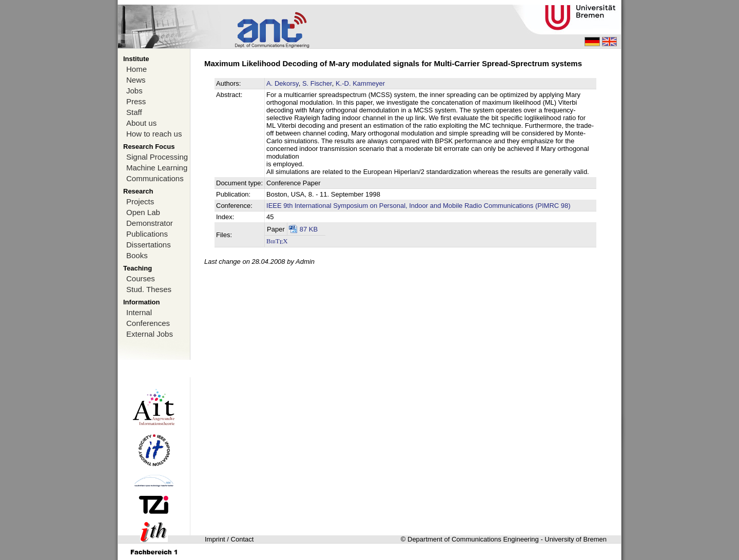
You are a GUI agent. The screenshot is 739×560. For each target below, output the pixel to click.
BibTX (277, 241)
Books (137, 255)
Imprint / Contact (229, 539)
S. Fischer (317, 83)
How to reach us (154, 134)
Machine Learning (157, 168)
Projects (140, 201)
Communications (155, 178)
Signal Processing (157, 157)
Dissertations (149, 245)
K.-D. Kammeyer (360, 83)
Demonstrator (150, 223)
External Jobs (150, 334)
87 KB (309, 229)
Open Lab (143, 212)
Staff (134, 112)
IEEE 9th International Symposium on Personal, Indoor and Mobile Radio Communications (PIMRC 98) (419, 206)
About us (141, 123)
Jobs (134, 91)
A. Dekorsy (283, 83)
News (136, 80)
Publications (147, 234)
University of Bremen (576, 539)
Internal (139, 312)
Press (136, 101)
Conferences (148, 323)
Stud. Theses (149, 289)
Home (137, 69)
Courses (141, 278)
